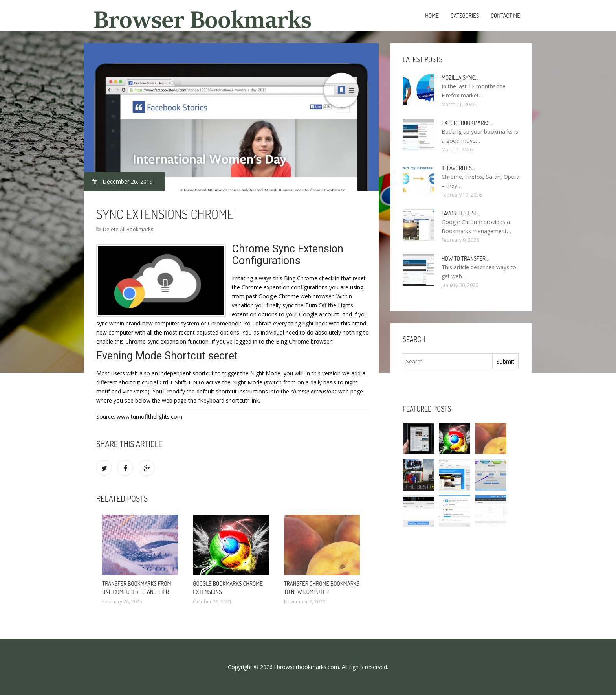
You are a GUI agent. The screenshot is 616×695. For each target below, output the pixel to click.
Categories (465, 16)
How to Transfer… (465, 258)
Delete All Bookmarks (128, 229)
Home (432, 16)
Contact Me (505, 16)
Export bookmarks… (467, 123)
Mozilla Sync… (460, 78)
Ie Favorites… (458, 168)
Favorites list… (461, 213)
